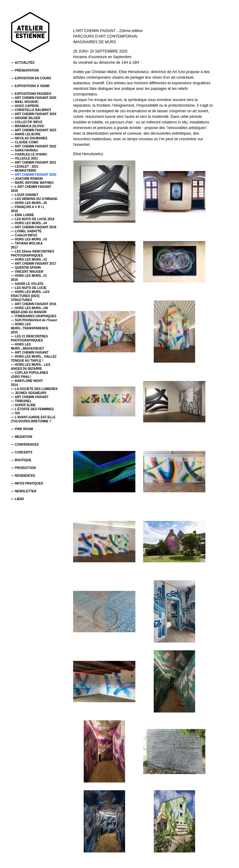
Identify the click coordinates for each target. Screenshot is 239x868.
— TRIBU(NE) (21, 401)
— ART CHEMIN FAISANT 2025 (34, 98)
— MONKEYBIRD (23, 171)
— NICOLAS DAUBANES (29, 138)
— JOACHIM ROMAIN (27, 179)
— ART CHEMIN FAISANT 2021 (34, 162)
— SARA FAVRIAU (24, 150)
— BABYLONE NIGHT (27, 381)
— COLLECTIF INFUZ (27, 122)
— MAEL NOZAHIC (25, 102)
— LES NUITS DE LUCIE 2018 (33, 219)
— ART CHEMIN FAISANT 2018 (34, 227)
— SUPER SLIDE (23, 405)
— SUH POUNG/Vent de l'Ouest (34, 320)
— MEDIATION (21, 437)
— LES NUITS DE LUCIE (29, 288)
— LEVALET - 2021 (25, 167)
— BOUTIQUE (21, 460)
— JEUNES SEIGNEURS (29, 393)
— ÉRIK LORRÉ (22, 215)
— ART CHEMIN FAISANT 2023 (34, 130)
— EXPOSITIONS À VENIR (30, 86)
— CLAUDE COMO (25, 142)
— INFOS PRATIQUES (27, 483)
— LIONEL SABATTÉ (26, 231)
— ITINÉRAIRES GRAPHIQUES (34, 316)
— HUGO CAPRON (25, 106)
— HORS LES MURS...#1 (29, 276)
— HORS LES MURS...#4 (29, 223)
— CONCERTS (22, 452)
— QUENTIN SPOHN (26, 268)
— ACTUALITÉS (23, 63)
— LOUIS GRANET (25, 195)
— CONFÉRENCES (25, 445)
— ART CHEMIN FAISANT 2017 (34, 264)
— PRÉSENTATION (25, 70)
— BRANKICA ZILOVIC (28, 126)
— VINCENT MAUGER (27, 272)
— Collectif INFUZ (24, 235)
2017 (14, 247)
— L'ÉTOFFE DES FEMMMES (32, 409)
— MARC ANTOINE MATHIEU (32, 183)
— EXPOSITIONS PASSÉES (31, 94)
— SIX (15, 413)
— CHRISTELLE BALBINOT (31, 110)
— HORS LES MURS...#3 (29, 239)
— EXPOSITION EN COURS (31, 78)
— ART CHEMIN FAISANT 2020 (34, 175)
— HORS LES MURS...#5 (29, 203)
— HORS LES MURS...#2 (29, 260)
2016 (14, 280)
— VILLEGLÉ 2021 (24, 158)
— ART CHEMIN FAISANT (30, 353)
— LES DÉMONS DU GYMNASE (34, 199)
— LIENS (17, 499)
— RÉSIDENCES (23, 476)
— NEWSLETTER (24, 491)
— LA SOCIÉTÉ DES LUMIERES (34, 389)
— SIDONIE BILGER (26, 118)
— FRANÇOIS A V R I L (28, 207)
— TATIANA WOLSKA (27, 243)
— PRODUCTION (23, 468)
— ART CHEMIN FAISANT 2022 (34, 146)
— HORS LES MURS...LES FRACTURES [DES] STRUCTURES (30, 296)
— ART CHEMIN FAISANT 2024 (34, 114)
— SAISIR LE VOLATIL (27, 284)
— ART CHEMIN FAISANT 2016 (34, 304)
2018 (14, 211)
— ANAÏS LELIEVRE (26, 134)
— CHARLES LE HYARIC (29, 154)
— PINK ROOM (22, 429)
